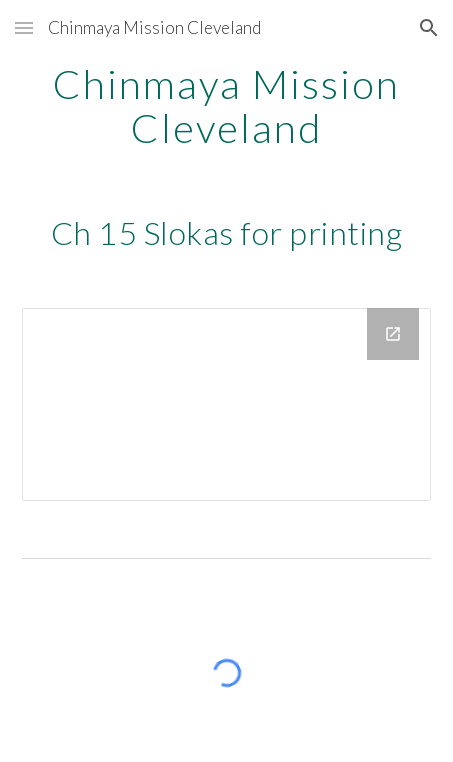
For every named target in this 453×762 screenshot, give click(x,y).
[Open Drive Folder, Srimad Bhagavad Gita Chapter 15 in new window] (393, 334)
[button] (24, 27)
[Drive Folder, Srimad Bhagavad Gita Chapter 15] (227, 404)
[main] (227, 106)
